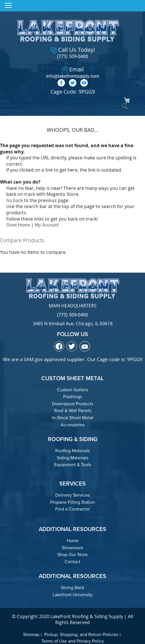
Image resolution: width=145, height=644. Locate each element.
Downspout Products (72, 404)
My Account (47, 225)
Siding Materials (72, 458)
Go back (15, 200)
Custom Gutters (72, 390)
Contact (72, 562)
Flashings (73, 397)
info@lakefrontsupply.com (73, 76)
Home (73, 541)
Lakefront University (73, 595)
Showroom (72, 548)
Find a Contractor (72, 509)
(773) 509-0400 (72, 56)
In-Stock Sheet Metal (72, 418)
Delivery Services (72, 495)
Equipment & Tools (73, 465)
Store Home (18, 225)
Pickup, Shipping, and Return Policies (81, 634)
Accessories (73, 425)
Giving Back (72, 588)
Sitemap (31, 634)
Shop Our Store (72, 555)
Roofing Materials (72, 451)
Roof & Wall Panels (73, 411)
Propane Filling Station (73, 502)
